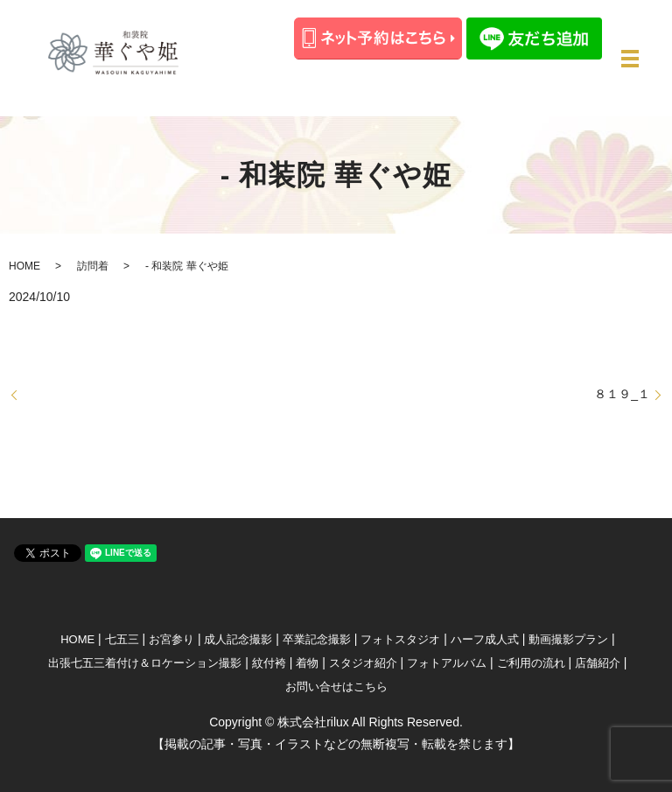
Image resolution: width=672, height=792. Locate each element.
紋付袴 (269, 663)
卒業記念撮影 (317, 639)
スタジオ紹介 (363, 663)
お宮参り (171, 639)
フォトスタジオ (400, 639)
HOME (24, 266)
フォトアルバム (447, 663)
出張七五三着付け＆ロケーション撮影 (145, 663)
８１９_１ (622, 394)
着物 (307, 663)
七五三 (122, 639)
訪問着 (93, 266)
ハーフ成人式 (485, 639)
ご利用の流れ (531, 663)
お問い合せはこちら (336, 687)
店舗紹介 (598, 663)
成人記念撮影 (238, 639)
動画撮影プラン (568, 639)
